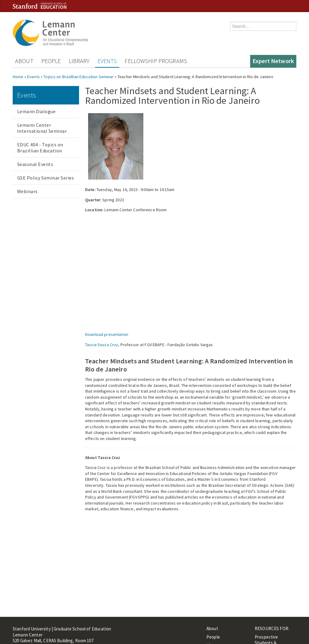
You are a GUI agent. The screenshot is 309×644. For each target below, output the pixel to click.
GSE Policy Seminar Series (46, 178)
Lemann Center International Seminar (42, 128)
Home (18, 77)
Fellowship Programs (156, 61)
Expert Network (273, 61)
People (51, 61)
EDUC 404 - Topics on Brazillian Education (40, 148)
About (24, 61)
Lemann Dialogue (36, 111)
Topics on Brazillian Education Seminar (78, 77)
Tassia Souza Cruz (102, 345)
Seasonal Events (35, 164)
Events (107, 61)
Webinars (27, 191)
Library (79, 61)
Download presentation (107, 334)
